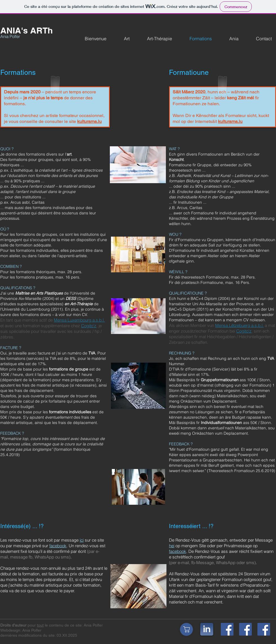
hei (172, 546)
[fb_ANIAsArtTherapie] (264, 629)
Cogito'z (244, 331)
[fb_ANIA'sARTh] (227, 629)
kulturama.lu (89, 121)
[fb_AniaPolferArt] (245, 629)
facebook (58, 546)
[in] (207, 629)
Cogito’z (89, 326)
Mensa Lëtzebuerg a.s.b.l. (239, 325)
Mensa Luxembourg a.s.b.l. (79, 320)
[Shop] (186, 629)
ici (82, 540)
